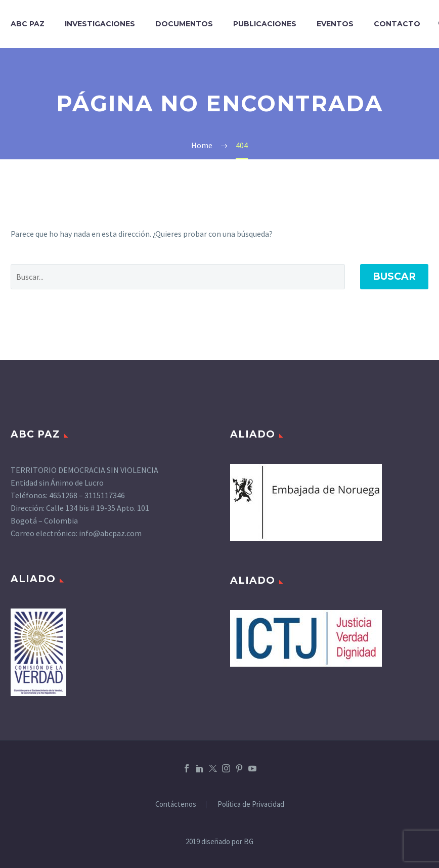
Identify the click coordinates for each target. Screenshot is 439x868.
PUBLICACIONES (265, 24)
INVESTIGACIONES (100, 24)
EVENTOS (335, 24)
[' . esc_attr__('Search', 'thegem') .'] (178, 277)
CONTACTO (397, 24)
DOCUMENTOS (184, 24)
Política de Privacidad (251, 805)
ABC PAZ (28, 24)
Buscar (394, 276)
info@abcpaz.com (110, 533)
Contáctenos (176, 805)
